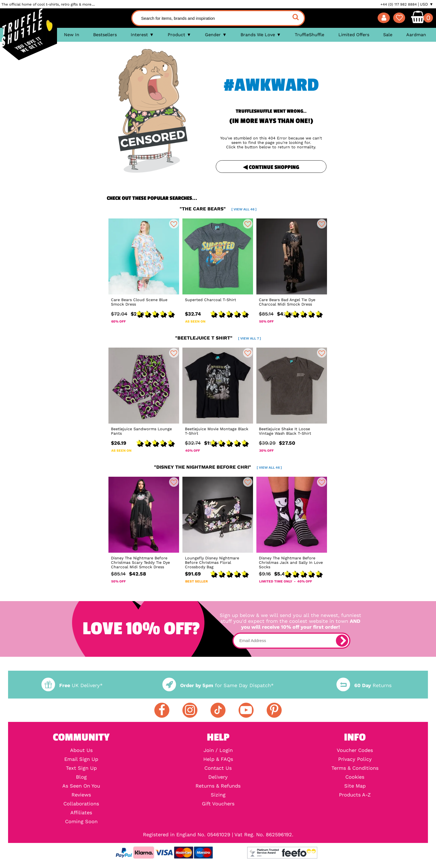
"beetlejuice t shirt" (218, 338)
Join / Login (218, 750)
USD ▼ (427, 4)
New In (72, 35)
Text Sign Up (81, 768)
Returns (364, 685)
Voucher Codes (355, 750)
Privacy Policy (355, 759)
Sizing (218, 795)
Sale (388, 35)
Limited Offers (354, 35)
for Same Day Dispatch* (218, 685)
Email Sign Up (81, 759)
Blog (81, 777)
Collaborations (81, 804)
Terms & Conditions (355, 768)
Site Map (355, 786)
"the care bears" (218, 209)
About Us (81, 750)
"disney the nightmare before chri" (218, 467)
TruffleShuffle (309, 35)
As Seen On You (81, 786)
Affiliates (81, 813)
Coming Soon (81, 822)
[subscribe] (342, 641)
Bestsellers (105, 35)
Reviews (81, 795)
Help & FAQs (218, 759)
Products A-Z (355, 795)
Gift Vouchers (218, 804)
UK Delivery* (72, 685)
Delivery (218, 777)
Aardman (416, 35)
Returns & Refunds (218, 786)
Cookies (355, 777)
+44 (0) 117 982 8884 (399, 4)
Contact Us (218, 768)
